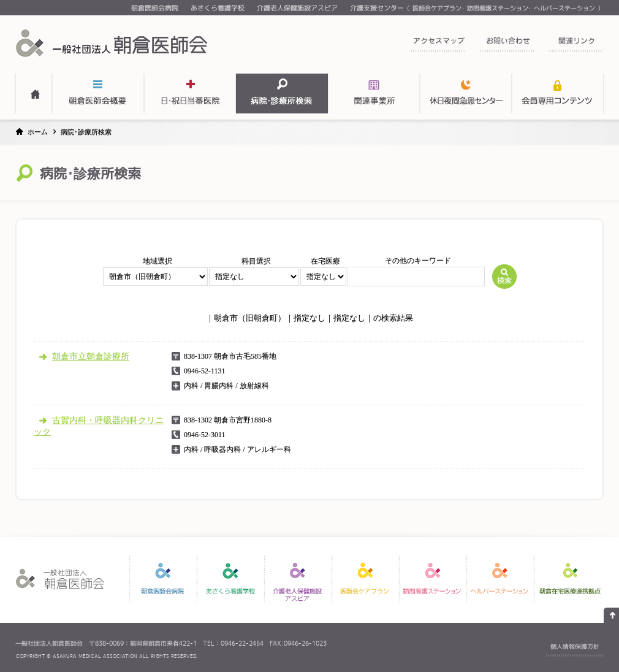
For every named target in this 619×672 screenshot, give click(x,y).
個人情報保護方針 (575, 646)
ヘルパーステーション (564, 8)
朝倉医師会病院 (155, 8)
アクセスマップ (438, 44)
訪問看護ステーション (498, 8)
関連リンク (575, 44)
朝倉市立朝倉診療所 (91, 356)
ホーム (38, 132)
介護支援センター (377, 8)
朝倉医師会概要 (98, 94)
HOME (34, 94)
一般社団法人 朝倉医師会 (113, 43)
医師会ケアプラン (437, 8)
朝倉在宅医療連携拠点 (570, 579)
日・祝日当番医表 (190, 94)
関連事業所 (374, 94)
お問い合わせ (507, 44)
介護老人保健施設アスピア (297, 8)
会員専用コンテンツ (558, 94)
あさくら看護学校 (218, 8)
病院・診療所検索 (282, 94)
